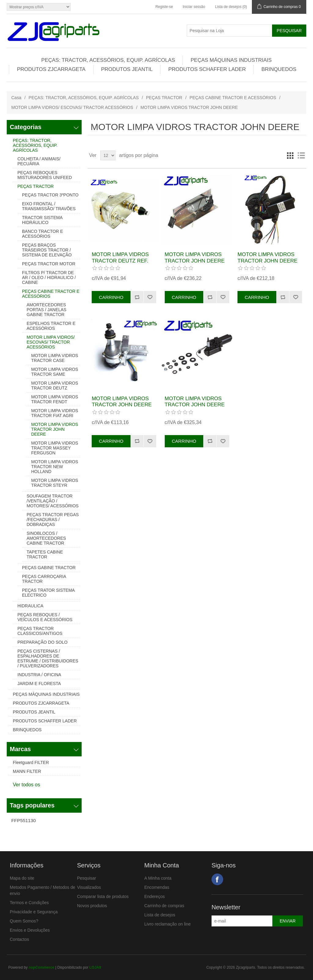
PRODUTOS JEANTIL (127, 69)
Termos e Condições (29, 903)
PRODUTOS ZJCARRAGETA (51, 69)
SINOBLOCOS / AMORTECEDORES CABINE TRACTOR (46, 538)
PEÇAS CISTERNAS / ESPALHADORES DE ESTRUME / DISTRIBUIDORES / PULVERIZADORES (48, 658)
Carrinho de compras (164, 906)
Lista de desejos (160, 915)
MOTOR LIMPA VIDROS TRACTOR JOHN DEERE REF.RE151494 (195, 261)
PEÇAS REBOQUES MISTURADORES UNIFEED (45, 175)
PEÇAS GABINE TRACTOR (49, 568)
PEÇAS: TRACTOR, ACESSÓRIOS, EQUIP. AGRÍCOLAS (108, 60)
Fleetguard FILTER (31, 762)
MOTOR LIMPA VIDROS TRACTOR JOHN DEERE (55, 429)
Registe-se (164, 7)
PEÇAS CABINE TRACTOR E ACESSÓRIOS (233, 98)
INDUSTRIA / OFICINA (39, 675)
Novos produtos (92, 906)
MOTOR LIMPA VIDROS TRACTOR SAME (55, 372)
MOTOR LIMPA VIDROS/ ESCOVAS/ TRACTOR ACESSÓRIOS (72, 107)
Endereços (155, 896)
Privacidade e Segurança (34, 912)
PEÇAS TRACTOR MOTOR (49, 264)
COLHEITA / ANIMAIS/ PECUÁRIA (39, 161)
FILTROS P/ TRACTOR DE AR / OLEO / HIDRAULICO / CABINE (49, 278)
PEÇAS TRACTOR (164, 98)
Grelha (290, 155)
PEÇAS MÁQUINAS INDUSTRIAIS (231, 60)
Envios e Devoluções (30, 930)
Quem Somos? (24, 921)
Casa (16, 98)
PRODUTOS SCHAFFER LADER (207, 69)
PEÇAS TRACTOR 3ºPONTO (50, 195)
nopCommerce (42, 967)
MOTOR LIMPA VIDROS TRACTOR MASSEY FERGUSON (55, 448)
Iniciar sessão (194, 7)
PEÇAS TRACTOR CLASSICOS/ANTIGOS (40, 631)
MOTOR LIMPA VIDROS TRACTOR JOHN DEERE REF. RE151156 (195, 405)
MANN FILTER (27, 771)
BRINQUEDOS (279, 69)
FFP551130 (24, 820)
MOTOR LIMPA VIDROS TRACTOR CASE (55, 358)
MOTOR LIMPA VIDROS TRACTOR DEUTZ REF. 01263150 (120, 261)
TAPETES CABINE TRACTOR (45, 554)
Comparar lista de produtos (103, 896)
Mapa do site (22, 878)
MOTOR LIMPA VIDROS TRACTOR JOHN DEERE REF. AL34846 (122, 405)
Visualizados (89, 887)
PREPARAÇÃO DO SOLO (42, 642)
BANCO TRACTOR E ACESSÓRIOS (42, 234)
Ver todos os (26, 785)
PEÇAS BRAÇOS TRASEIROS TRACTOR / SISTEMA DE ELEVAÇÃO (47, 250)
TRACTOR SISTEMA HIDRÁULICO (42, 220)
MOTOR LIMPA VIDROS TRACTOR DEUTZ (55, 386)
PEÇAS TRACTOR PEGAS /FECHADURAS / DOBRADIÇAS (53, 520)
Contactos (19, 939)
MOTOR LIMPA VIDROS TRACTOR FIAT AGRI (55, 413)
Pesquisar (87, 878)
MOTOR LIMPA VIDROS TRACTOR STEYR (55, 483)
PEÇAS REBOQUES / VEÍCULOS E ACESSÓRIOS (45, 617)
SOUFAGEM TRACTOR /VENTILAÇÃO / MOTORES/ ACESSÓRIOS (53, 501)
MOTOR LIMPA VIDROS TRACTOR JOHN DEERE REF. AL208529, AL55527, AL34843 (268, 264)
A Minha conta (158, 878)
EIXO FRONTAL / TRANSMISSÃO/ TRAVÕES (49, 206)
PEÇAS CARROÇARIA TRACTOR (44, 579)
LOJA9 (95, 967)
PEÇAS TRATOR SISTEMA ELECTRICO (48, 593)
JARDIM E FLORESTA (39, 684)
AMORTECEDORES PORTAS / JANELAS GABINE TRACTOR (46, 310)
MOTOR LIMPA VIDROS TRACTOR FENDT (55, 399)
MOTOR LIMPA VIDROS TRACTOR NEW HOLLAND (55, 467)
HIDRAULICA (30, 606)
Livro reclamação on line (168, 924)
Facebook (217, 879)
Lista (301, 155)
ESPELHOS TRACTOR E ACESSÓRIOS (51, 326)
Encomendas (157, 887)
